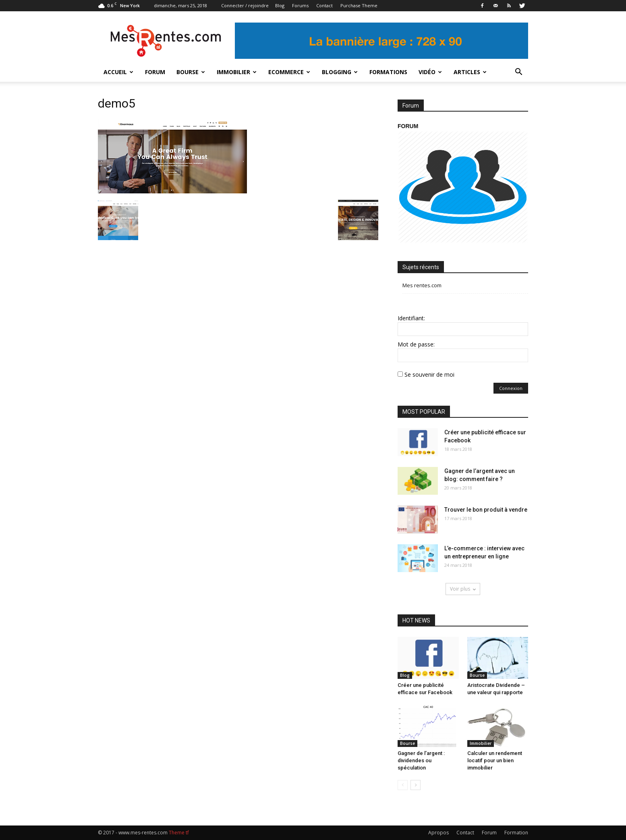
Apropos (438, 833)
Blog (280, 5)
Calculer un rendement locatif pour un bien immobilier (495, 760)
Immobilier (237, 72)
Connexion (511, 388)
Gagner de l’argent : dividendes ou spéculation (421, 760)
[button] (518, 72)
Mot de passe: (416, 344)
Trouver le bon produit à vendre (486, 510)
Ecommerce (289, 72)
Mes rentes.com (422, 285)
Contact (324, 5)
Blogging (340, 72)
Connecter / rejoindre (245, 5)
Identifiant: (411, 318)
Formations (388, 72)
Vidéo (430, 72)
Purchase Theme (359, 5)
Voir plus (463, 589)
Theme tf (179, 833)
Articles (470, 72)
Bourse (191, 72)
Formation (516, 833)
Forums (300, 5)
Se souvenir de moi (429, 374)
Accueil (118, 72)
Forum (155, 72)
